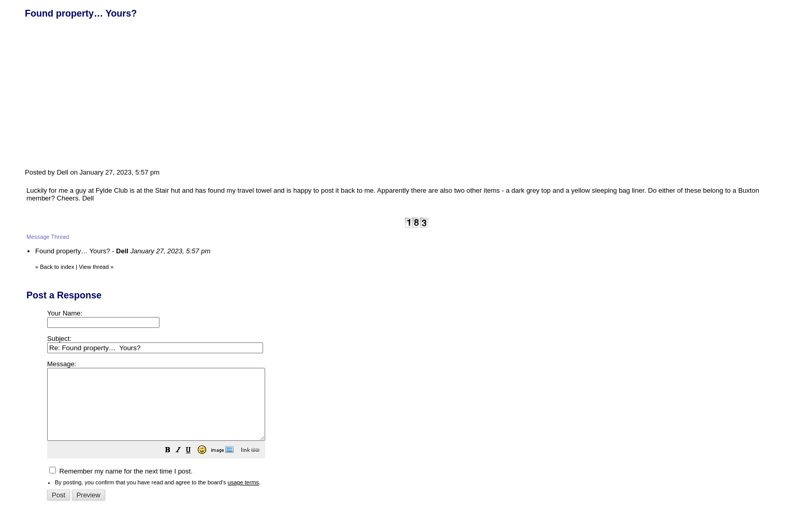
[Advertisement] (103, 92)
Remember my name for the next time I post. (121, 485)
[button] (194, 465)
